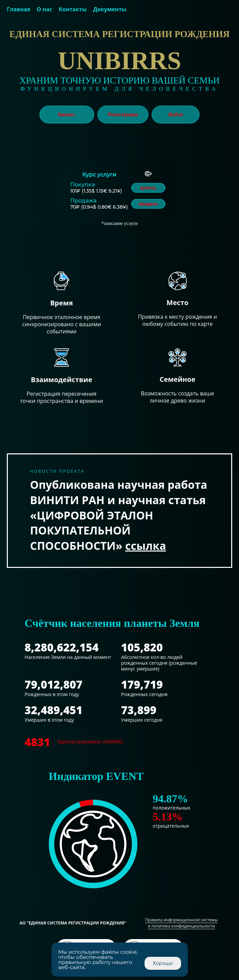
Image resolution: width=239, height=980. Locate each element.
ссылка (146, 546)
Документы (110, 9)
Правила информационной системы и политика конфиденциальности (182, 923)
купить (148, 188)
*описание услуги (120, 223)
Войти (176, 115)
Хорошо (163, 963)
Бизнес (67, 115)
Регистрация (123, 115)
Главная (19, 9)
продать (148, 204)
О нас (44, 9)
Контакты (73, 9)
